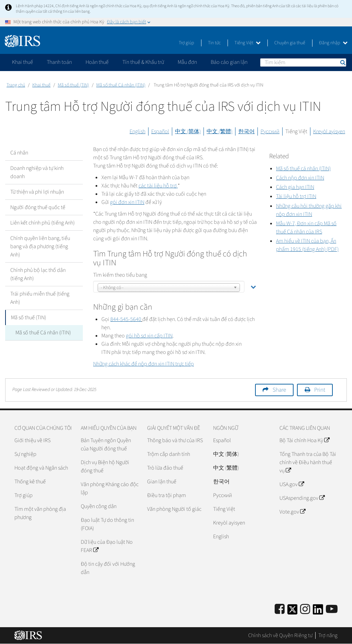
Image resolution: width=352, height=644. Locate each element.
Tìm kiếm (342, 62)
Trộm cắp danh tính (169, 454)
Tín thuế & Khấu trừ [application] (143, 62)
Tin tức (214, 43)
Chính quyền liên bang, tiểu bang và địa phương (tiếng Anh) (40, 246)
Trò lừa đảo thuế (165, 468)
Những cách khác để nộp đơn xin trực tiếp (144, 364)
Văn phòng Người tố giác (174, 509)
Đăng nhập (333, 43)
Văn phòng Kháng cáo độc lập (110, 488)
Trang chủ (16, 85)
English (137, 131)
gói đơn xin (127, 202)
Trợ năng (328, 635)
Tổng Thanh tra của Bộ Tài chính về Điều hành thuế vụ (308, 462)
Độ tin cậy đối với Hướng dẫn (108, 568)
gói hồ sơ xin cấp (149, 336)
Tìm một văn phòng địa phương (40, 513)
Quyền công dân (99, 506)
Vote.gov (292, 512)
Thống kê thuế (30, 482)
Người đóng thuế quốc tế (38, 207)
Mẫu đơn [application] (187, 62)
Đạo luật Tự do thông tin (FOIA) (107, 524)
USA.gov (292, 484)
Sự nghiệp (25, 454)
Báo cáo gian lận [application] (229, 62)
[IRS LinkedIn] (318, 612)
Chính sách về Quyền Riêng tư (280, 635)
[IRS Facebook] (280, 609)
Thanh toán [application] (59, 62)
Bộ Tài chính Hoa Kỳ (304, 440)
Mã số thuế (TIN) (73, 85)
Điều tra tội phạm (167, 495)
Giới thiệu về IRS (32, 440)
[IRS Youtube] (332, 609)
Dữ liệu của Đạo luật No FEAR (107, 546)
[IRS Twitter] (293, 612)
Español (160, 131)
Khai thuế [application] (23, 62)
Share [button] (279, 390)
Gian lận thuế (162, 482)
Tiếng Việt (247, 43)
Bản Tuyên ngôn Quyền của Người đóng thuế (106, 445)
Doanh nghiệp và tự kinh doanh (37, 172)
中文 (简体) (188, 131)
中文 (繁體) (219, 131)
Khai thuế (41, 85)
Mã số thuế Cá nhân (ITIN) (121, 85)
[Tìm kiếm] (303, 62)
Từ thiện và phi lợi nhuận (37, 192)
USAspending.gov (302, 498)
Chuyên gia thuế (290, 43)
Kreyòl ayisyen (329, 131)
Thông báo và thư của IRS (175, 440)
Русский (270, 131)
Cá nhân (19, 153)
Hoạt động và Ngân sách (41, 468)
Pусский (223, 495)
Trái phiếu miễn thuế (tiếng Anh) (40, 298)
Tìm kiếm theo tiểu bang (120, 275)
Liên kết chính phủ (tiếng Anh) (42, 223)
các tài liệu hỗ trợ (158, 186)
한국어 (246, 131)
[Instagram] (305, 609)
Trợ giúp (186, 43)
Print (320, 390)
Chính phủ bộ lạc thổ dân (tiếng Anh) (38, 274)
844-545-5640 (126, 319)
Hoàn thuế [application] (97, 62)
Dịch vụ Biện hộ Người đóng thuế (105, 467)
